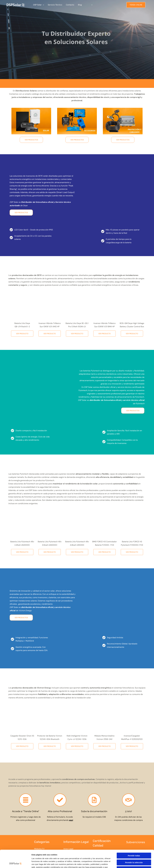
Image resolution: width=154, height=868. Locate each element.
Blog (80, 5)
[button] (43, 5)
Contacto (70, 5)
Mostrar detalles (130, 863)
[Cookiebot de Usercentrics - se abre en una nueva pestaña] (16, 863)
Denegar (134, 853)
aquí (71, 820)
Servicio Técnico (55, 5)
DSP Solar (39, 5)
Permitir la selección (134, 846)
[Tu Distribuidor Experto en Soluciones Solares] (16, 5)
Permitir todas (134, 839)
